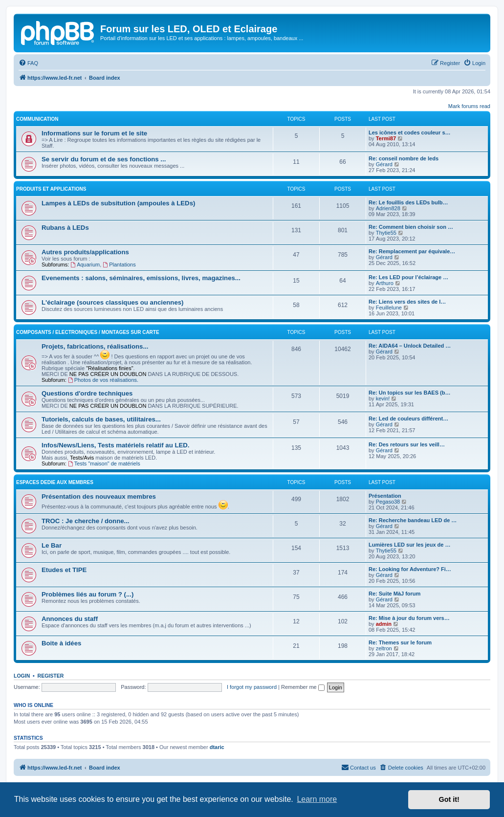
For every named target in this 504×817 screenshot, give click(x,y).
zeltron (384, 648)
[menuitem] (28, 63)
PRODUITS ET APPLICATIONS (51, 189)
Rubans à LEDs (65, 228)
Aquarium (85, 265)
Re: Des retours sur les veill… (407, 444)
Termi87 (386, 138)
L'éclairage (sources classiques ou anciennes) (112, 302)
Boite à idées (61, 643)
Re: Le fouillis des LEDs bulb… (408, 202)
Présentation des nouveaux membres (99, 497)
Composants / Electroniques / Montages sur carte (88, 332)
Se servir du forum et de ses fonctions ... (104, 159)
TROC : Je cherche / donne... (86, 521)
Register (51, 676)
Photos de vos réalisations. (103, 380)
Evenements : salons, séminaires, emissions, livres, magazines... (141, 278)
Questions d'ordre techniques (87, 393)
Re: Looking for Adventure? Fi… (410, 569)
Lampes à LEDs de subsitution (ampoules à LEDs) (118, 203)
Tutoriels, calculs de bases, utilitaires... (101, 419)
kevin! (383, 398)
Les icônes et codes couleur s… (410, 132)
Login (22, 676)
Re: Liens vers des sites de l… (407, 302)
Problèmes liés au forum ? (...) (88, 594)
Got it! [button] (449, 799)
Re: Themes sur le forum (400, 642)
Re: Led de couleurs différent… (408, 419)
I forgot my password (252, 687)
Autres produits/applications (85, 252)
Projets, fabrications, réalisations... (95, 346)
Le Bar (52, 545)
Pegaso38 (388, 502)
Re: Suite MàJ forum (394, 594)
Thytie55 (386, 233)
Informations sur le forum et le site (94, 133)
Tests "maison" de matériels (104, 464)
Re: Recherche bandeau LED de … (413, 520)
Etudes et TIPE (64, 570)
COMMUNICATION (37, 119)
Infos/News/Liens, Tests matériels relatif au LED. (115, 445)
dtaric (217, 747)
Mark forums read (469, 106)
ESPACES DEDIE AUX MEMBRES (55, 482)
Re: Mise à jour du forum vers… (409, 618)
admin (384, 624)
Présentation (385, 496)
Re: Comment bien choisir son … (411, 227)
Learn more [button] (317, 799)
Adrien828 (388, 208)
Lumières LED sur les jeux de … (410, 545)
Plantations (119, 265)
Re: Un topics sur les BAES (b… (409, 393)
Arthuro (385, 283)
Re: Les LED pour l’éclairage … (408, 277)
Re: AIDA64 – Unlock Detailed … (410, 346)
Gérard (384, 164)
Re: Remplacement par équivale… (412, 251)
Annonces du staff (70, 619)
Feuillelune (389, 308)
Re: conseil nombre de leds (404, 158)
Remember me (303, 687)
